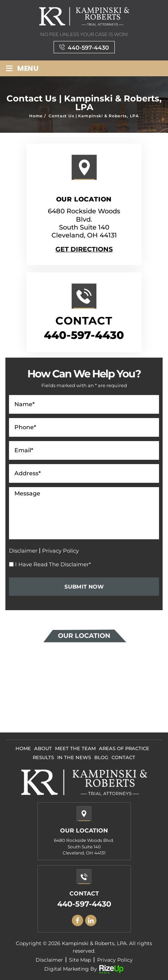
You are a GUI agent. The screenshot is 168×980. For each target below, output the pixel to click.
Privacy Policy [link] (115, 960)
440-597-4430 (88, 48)
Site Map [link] (80, 960)
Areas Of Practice (124, 748)
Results (43, 757)
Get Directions (84, 249)
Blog (101, 757)
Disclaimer (23, 551)
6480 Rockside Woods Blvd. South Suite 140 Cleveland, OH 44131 (84, 223)
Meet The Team (75, 748)
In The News (74, 757)
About (43, 748)
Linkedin (91, 920)
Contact (123, 757)
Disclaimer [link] (49, 960)
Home (23, 748)
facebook (77, 920)
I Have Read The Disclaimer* (53, 564)
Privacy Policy (60, 551)
